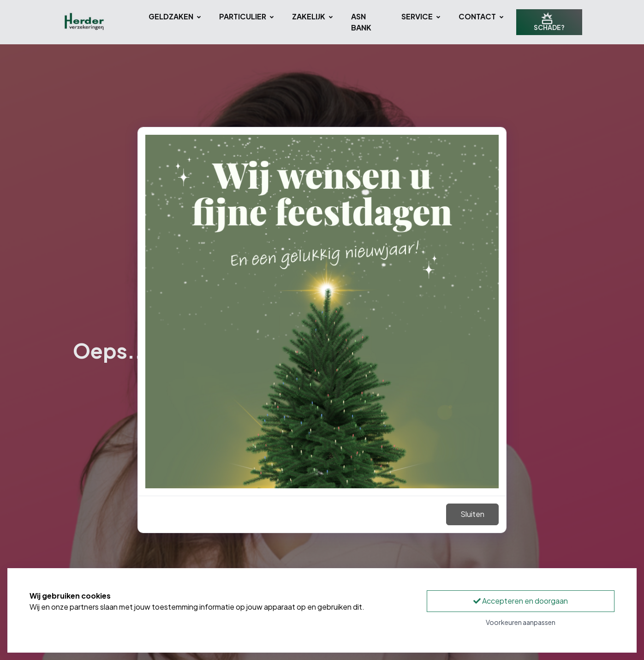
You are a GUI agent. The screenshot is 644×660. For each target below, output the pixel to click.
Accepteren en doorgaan (521, 601)
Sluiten (472, 514)
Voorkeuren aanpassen (521, 622)
